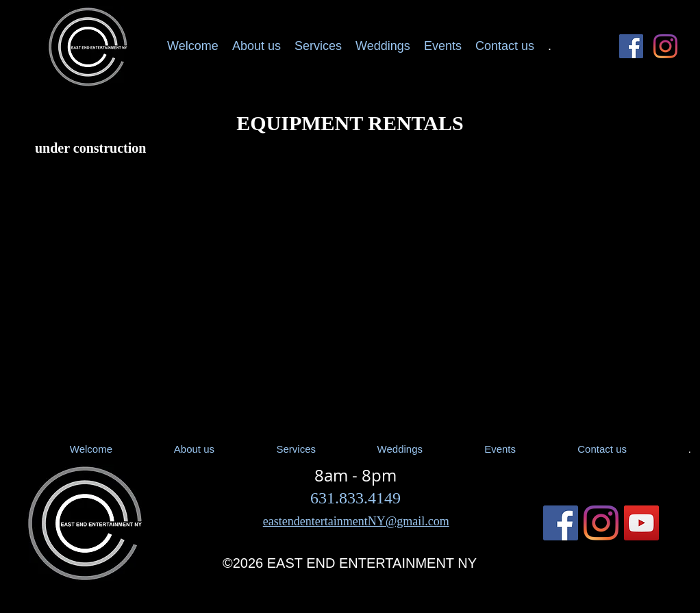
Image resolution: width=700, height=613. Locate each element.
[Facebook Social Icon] (631, 46)
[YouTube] (641, 523)
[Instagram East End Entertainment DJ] (665, 46)
